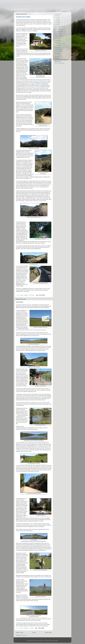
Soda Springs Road (33, 187)
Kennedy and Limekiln (23, 17)
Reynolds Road (32, 83)
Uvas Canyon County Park (42, 446)
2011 (57, 28)
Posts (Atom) (24, 635)
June (58, 40)
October (59, 33)
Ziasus (57, 58)
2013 (57, 25)
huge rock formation (35, 87)
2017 (57, 18)
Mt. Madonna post (20, 507)
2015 (57, 21)
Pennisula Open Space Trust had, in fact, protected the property (32, 330)
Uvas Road (20, 302)
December (59, 30)
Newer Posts (20, 633)
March (58, 48)
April (58, 42)
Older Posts (48, 633)
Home (34, 633)
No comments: (32, 295)
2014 (57, 23)
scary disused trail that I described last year (38, 81)
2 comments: (31, 628)
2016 (57, 19)
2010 (57, 53)
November (59, 31)
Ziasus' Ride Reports (25, 6)
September (59, 35)
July (58, 39)
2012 (57, 26)
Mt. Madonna (28, 305)
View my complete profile (60, 63)
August (59, 37)
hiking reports (30, 156)
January (59, 51)
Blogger (57, 641)
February (59, 49)
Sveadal (21, 514)
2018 (57, 16)
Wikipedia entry (19, 577)
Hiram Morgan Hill (41, 577)
